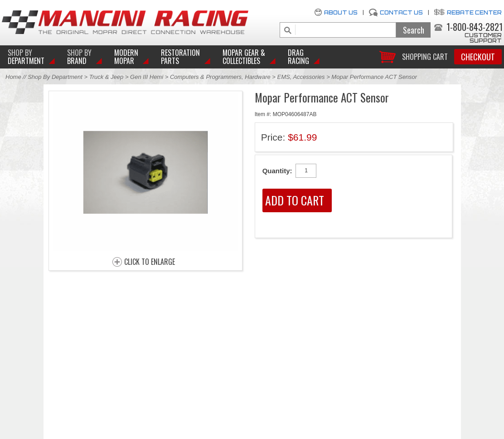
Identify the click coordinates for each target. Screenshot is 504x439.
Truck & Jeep (107, 77)
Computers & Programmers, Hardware (220, 77)
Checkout (478, 57)
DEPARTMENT (26, 57)
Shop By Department (55, 77)
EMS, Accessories (301, 77)
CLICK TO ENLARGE (150, 262)
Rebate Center (474, 12)
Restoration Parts (180, 57)
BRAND (79, 57)
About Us (341, 12)
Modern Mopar (126, 57)
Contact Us (401, 12)
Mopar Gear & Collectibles (244, 57)
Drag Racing (298, 57)
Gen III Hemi (148, 77)
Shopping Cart (425, 56)
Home (13, 77)
